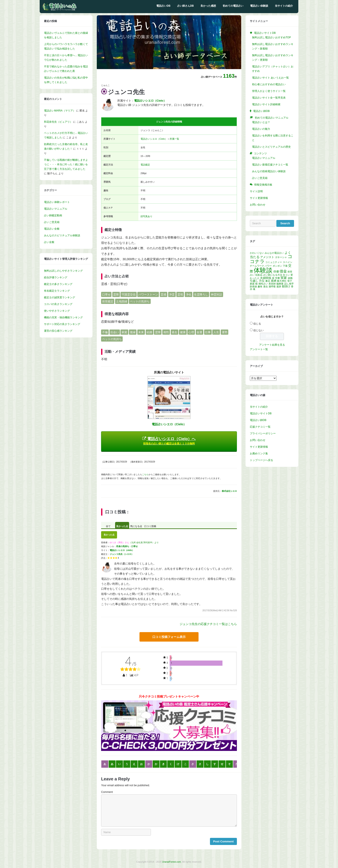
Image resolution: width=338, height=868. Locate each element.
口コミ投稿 (150, 526)
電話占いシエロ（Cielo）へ (169, 441)
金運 (199, 332)
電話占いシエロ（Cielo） (154, 139)
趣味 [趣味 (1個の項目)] (260, 286)
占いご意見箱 (52, 222)
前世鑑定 (108, 301)
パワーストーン (148, 294)
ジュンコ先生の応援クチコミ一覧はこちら (208, 624)
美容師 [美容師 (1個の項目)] (272, 284)
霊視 (180, 294)
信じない (258, 330)
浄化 (189, 294)
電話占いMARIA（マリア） (60, 111)
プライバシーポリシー (263, 433)
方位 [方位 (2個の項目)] (262, 281)
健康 (183, 332)
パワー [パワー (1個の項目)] (268, 266)
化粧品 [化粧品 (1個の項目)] (259, 275)
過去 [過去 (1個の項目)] (266, 286)
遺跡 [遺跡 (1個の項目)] (279, 286)
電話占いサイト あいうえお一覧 (270, 78)
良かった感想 (208, 6)
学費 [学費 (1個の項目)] (277, 278)
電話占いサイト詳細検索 (266, 104)
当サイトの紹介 (284, 6)
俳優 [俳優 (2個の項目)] (276, 272)
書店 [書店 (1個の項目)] (268, 281)
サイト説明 (256, 191)
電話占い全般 (52, 229)
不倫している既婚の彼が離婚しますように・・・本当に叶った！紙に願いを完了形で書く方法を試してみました (66, 164)
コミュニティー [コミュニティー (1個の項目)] (274, 262)
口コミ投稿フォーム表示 (169, 637)
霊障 (116, 294)
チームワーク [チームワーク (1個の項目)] (257, 266)
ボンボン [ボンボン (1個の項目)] (277, 266)
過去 (174, 332)
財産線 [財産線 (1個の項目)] (253, 286)
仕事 (208, 332)
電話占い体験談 (259, 6)
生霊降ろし (201, 294)
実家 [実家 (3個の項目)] (284, 278)
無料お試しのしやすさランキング (63, 271)
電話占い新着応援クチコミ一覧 (270, 165)
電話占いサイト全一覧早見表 (269, 98)
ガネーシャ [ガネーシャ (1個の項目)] (281, 257)
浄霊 (172, 294)
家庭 (124, 332)
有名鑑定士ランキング (57, 291)
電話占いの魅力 (261, 129)
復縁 (133, 332)
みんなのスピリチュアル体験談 (62, 235)
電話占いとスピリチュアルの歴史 (271, 147)
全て (108, 526)
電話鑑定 (145, 165)
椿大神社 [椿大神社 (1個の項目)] (282, 281)
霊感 (163, 294)
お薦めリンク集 (259, 453)
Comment (107, 792)
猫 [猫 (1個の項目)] (256, 284)
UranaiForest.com (171, 862)
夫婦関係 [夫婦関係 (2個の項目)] (266, 278)
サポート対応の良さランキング (62, 324)
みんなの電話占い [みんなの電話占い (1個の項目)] (274, 253)
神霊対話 (216, 294)
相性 (166, 332)
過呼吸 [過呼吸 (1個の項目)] (272, 286)
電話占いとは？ (261, 122)
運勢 (225, 332)
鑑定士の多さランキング (58, 284)
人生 (216, 332)
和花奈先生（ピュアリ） (58, 122)
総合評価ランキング (56, 277)
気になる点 (136, 526)
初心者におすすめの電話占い (269, 84)
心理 (191, 332)
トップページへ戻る (261, 460)
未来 (141, 332)
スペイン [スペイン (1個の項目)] (288, 262)
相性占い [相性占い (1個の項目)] (263, 284)
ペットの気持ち (140, 301)
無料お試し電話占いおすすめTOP (271, 37)
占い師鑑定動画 (53, 215)
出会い (115, 332)
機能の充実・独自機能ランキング (63, 317)
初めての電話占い (233, 6)
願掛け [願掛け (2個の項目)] (286, 286)
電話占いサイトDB (261, 413)
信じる (257, 324)
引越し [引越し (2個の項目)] (254, 281)
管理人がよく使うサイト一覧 (269, 91)
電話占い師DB (258, 420)
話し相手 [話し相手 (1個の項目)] (289, 284)
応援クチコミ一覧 (260, 427)
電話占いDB (163, 6)
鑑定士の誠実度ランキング (59, 297)
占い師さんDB (185, 6)
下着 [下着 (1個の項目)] (285, 266)
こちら (145, 474)
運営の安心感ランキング (58, 331)
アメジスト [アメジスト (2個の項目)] (267, 257)
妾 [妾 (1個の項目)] (273, 278)
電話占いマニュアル (56, 209)
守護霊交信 (129, 294)
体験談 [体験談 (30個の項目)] (263, 270)
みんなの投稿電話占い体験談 (269, 171)
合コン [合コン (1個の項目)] (286, 275)
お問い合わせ (258, 205)
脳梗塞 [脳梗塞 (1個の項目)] (280, 284)
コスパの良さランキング (58, 304)
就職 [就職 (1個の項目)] (290, 278)
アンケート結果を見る (272, 345)
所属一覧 (174, 139)
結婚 (149, 332)
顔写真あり (146, 216)
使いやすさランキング (57, 311)
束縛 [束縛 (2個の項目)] (274, 281)
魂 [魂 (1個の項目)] (254, 289)
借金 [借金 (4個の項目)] (283, 271)
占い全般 (49, 242)
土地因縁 (122, 301)
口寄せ (106, 294)
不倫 (105, 332)
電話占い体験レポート (57, 202)
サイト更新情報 (259, 198)
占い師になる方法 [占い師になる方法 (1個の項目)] (273, 275)
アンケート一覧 (259, 349)
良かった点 (122, 526)
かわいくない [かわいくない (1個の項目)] (257, 253)
